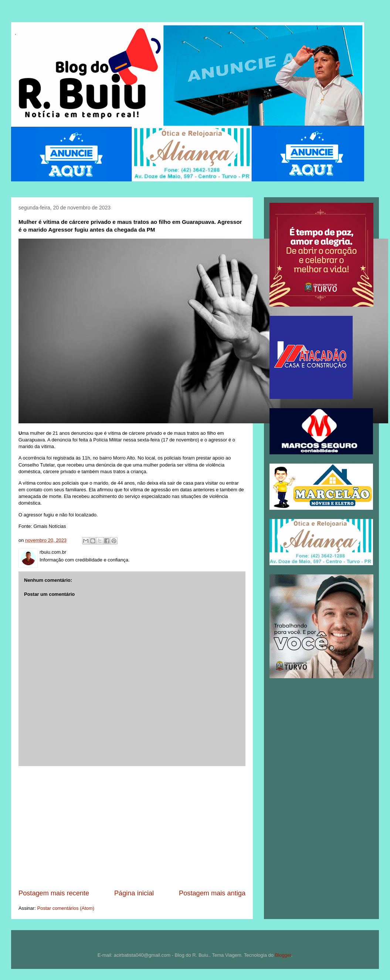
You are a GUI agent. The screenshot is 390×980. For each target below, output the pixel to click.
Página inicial (134, 893)
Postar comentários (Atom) (66, 908)
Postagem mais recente (54, 893)
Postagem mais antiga (212, 893)
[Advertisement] (132, 827)
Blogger (283, 955)
